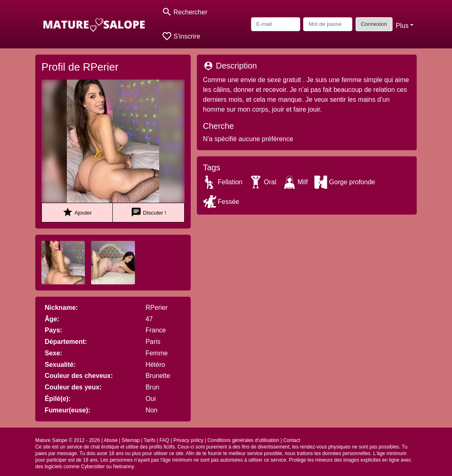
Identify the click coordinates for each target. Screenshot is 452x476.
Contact (292, 440)
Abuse (111, 440)
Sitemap (131, 440)
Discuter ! (148, 212)
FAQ (164, 440)
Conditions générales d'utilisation (243, 440)
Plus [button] (402, 26)
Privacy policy (188, 440)
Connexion (374, 24)
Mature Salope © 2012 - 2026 (68, 440)
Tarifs (150, 440)
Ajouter (77, 212)
